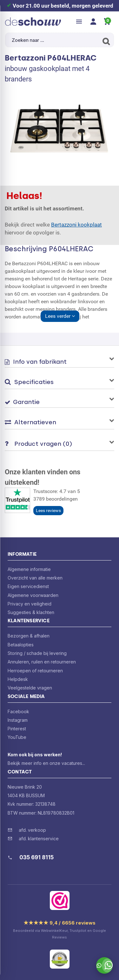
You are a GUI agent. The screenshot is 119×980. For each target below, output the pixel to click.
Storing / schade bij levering (37, 653)
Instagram (18, 720)
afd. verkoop (32, 830)
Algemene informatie (29, 569)
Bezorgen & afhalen (29, 636)
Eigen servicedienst (28, 586)
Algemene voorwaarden (33, 595)
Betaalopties (21, 645)
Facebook (18, 711)
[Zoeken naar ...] (60, 40)
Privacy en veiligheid (30, 604)
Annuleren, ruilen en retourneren (42, 662)
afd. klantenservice (39, 839)
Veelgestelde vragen (30, 688)
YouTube (17, 737)
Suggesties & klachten (31, 612)
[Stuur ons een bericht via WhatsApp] (104, 965)
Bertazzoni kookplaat (76, 225)
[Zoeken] (105, 41)
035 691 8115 (36, 857)
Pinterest (17, 729)
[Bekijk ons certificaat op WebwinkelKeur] (60, 900)
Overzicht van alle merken (35, 578)
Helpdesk (18, 679)
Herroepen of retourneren (35, 671)
